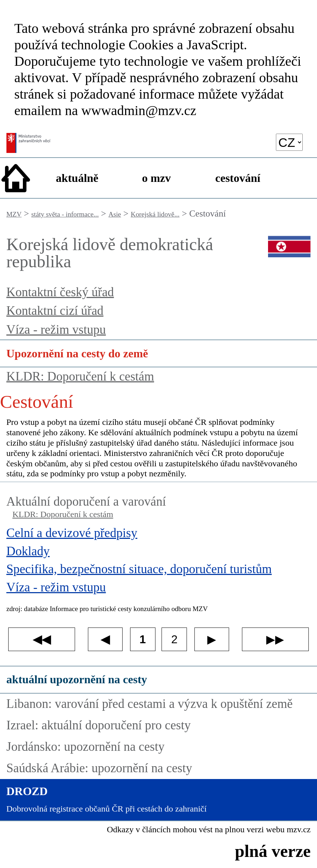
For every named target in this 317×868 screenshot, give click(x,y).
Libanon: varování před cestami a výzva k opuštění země (150, 704)
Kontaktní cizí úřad (55, 311)
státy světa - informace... (65, 214)
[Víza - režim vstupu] (159, 589)
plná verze (273, 851)
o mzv (156, 178)
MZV (14, 214)
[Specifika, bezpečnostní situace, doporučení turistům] (159, 571)
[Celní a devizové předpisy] (159, 535)
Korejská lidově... (155, 214)
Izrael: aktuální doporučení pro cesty (99, 725)
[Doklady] (159, 553)
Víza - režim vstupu (56, 330)
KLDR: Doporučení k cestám (80, 376)
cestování (238, 178)
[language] (289, 142)
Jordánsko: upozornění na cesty (86, 747)
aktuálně (77, 178)
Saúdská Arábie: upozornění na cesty (99, 768)
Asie (115, 214)
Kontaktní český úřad (60, 292)
